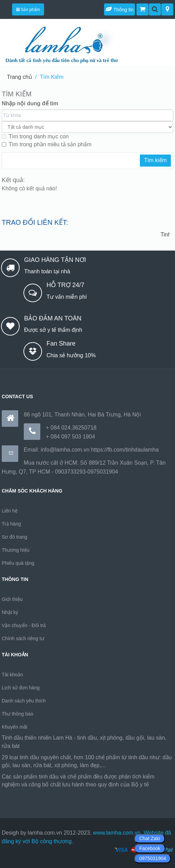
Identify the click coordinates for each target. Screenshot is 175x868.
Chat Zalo (150, 838)
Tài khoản (12, 675)
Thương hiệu (16, 550)
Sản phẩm (28, 10)
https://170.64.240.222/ (30, 793)
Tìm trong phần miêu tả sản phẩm (47, 144)
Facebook (150, 848)
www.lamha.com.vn (117, 833)
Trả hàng (11, 524)
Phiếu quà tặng (18, 563)
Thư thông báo (18, 714)
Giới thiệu (12, 599)
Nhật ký (10, 612)
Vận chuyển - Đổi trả (24, 625)
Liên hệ (10, 511)
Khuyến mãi (14, 727)
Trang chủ (19, 77)
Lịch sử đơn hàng (21, 688)
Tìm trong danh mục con (35, 136)
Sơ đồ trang (14, 537)
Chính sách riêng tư (23, 638)
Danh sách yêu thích (24, 701)
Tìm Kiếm (52, 77)
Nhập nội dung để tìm (30, 103)
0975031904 (153, 858)
